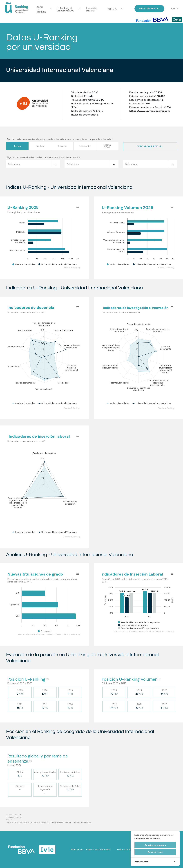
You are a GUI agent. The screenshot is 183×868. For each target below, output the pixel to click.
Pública (40, 146)
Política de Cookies (128, 849)
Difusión (113, 9)
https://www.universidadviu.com (150, 111)
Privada (62, 146)
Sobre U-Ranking (41, 9)
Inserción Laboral (92, 9)
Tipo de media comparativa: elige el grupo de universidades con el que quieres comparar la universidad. (60, 139)
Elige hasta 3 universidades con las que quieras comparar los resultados (44, 157)
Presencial (85, 146)
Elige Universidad (149, 9)
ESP (173, 9)
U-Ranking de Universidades (65, 9)
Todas (17, 146)
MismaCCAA (107, 146)
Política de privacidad (98, 849)
